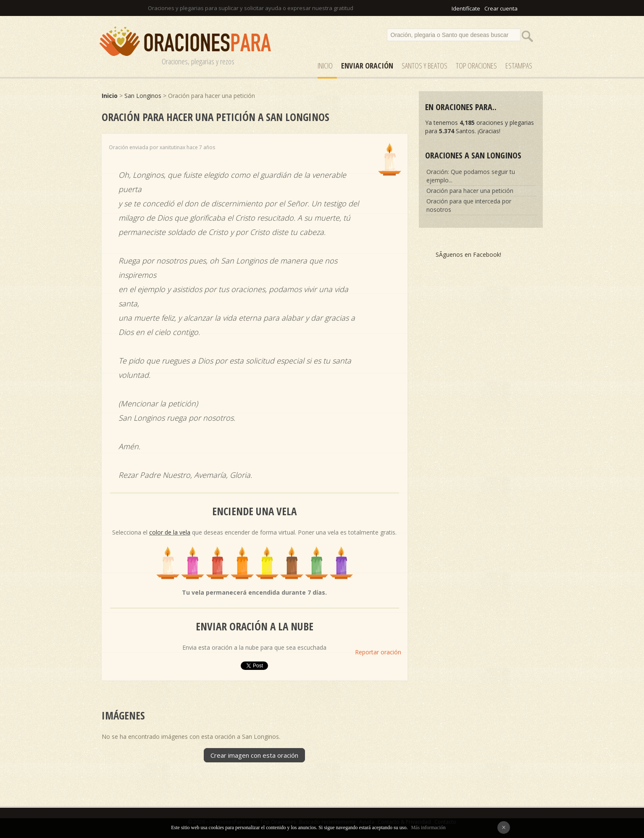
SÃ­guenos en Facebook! (468, 254)
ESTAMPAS (519, 66)
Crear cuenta (501, 8)
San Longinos (143, 96)
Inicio (325, 66)
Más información (428, 827)
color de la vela (170, 532)
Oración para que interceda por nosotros (469, 205)
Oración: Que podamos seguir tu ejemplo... (471, 176)
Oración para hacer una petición (470, 191)
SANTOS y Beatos (425, 66)
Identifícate (466, 8)
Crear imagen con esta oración (254, 755)
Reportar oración (378, 652)
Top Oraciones (476, 66)
